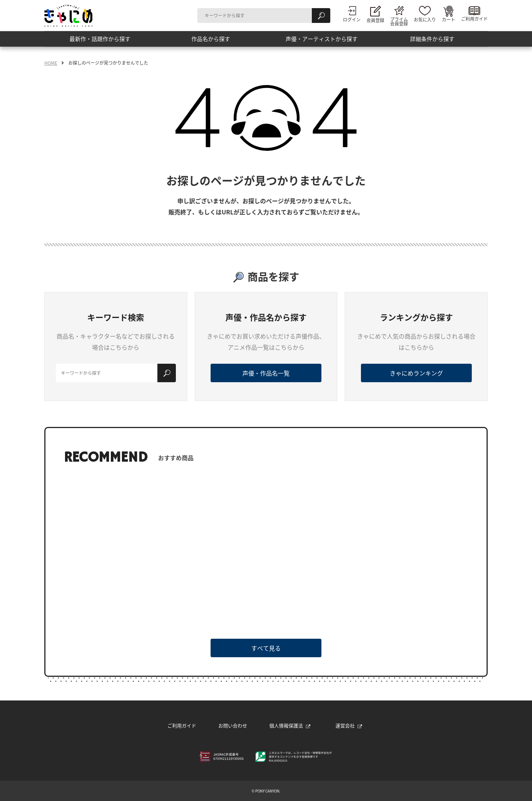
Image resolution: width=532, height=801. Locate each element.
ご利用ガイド (182, 725)
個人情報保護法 (290, 725)
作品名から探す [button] (211, 40)
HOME (51, 63)
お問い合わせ (233, 725)
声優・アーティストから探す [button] (321, 40)
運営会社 (349, 725)
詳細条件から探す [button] (432, 40)
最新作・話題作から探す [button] (100, 40)
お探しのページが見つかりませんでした (108, 63)
